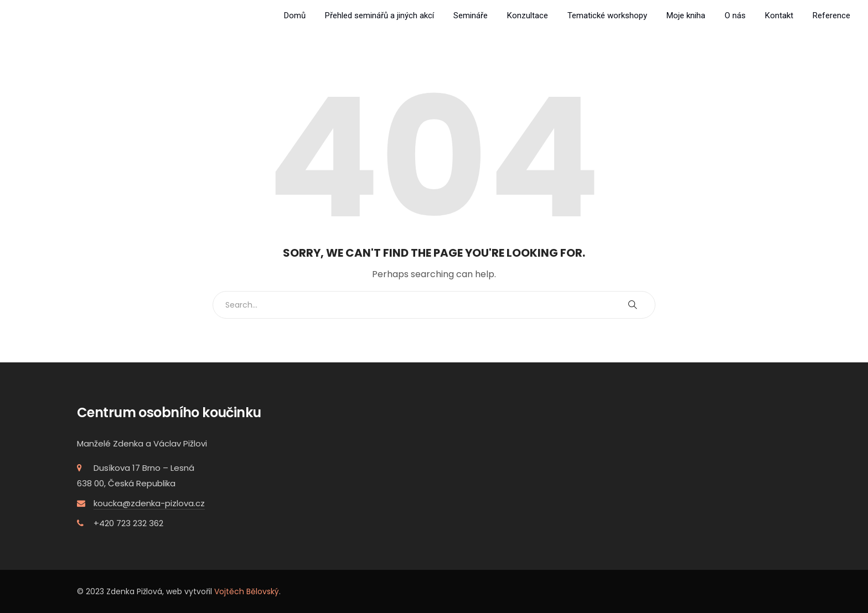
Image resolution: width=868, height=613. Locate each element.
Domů (295, 15)
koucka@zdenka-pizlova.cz (149, 503)
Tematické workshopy (607, 15)
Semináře (471, 15)
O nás (735, 15)
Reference (831, 15)
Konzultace (528, 15)
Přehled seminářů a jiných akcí (379, 15)
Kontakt (779, 15)
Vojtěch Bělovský (247, 591)
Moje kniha (686, 15)
